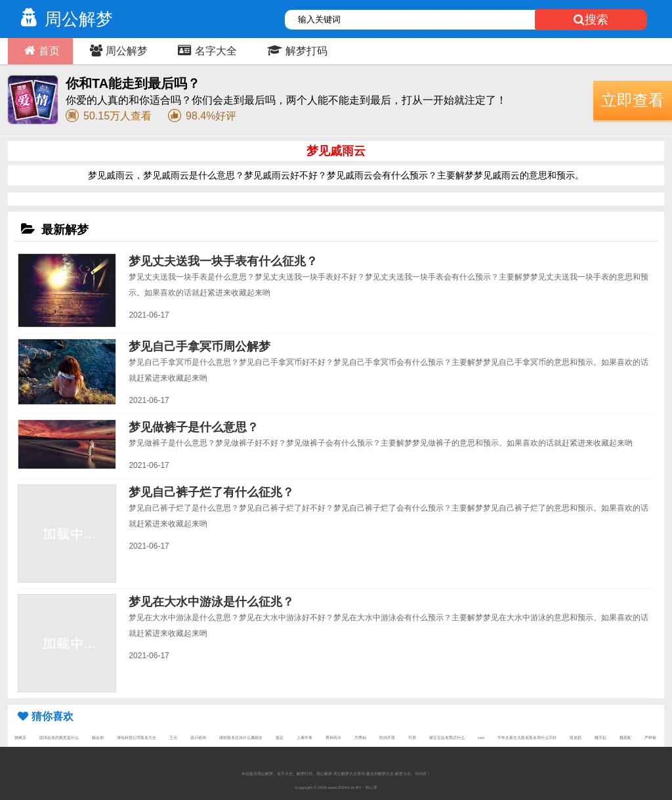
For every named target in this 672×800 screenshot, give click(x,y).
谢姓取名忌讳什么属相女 (241, 737)
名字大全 (206, 51)
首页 (40, 51)
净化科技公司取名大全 (136, 737)
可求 (412, 737)
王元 (173, 737)
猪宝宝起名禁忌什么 (447, 737)
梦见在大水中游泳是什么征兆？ (211, 602)
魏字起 (600, 737)
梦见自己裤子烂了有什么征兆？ (211, 492)
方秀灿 (360, 737)
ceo (481, 737)
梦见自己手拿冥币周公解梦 (199, 347)
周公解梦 (64, 19)
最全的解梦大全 (380, 773)
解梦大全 (403, 773)
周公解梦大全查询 (349, 773)
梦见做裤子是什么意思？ (194, 427)
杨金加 (98, 737)
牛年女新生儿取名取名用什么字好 (527, 737)
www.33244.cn (342, 787)
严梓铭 (650, 737)
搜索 (591, 20)
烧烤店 (20, 737)
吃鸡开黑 (387, 737)
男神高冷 (333, 737)
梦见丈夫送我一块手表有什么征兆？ (223, 261)
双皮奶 (576, 737)
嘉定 (280, 737)
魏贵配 (625, 737)
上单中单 (304, 737)
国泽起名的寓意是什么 (59, 737)
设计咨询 (198, 737)
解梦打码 (296, 51)
